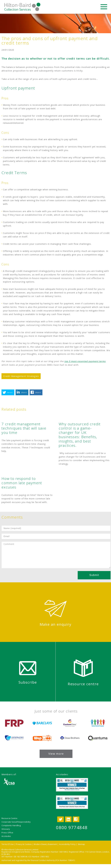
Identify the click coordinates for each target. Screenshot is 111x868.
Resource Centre (9, 818)
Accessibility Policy (67, 844)
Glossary (6, 829)
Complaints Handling (11, 825)
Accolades (6, 836)
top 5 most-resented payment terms (85, 361)
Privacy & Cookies (24, 844)
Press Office (7, 833)
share (24, 392)
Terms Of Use (8, 844)
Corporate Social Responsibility (16, 822)
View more (56, 754)
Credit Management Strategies (21, 376)
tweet (10, 392)
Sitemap (81, 844)
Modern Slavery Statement (45, 844)
